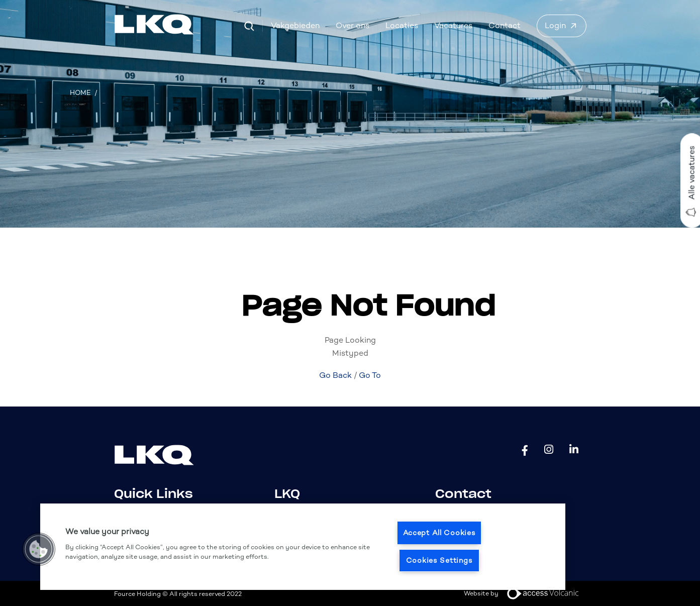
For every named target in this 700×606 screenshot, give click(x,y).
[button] (39, 549)
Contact (505, 25)
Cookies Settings (439, 560)
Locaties (402, 25)
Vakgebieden (295, 25)
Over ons (353, 25)
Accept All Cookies (439, 533)
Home (80, 93)
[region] (303, 547)
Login (555, 25)
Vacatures (453, 25)
